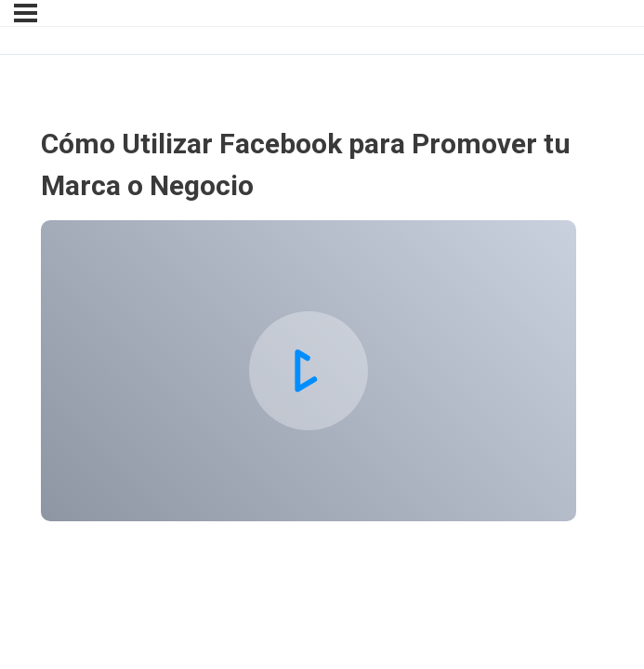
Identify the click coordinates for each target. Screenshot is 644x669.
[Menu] (26, 13)
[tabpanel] (309, 371)
